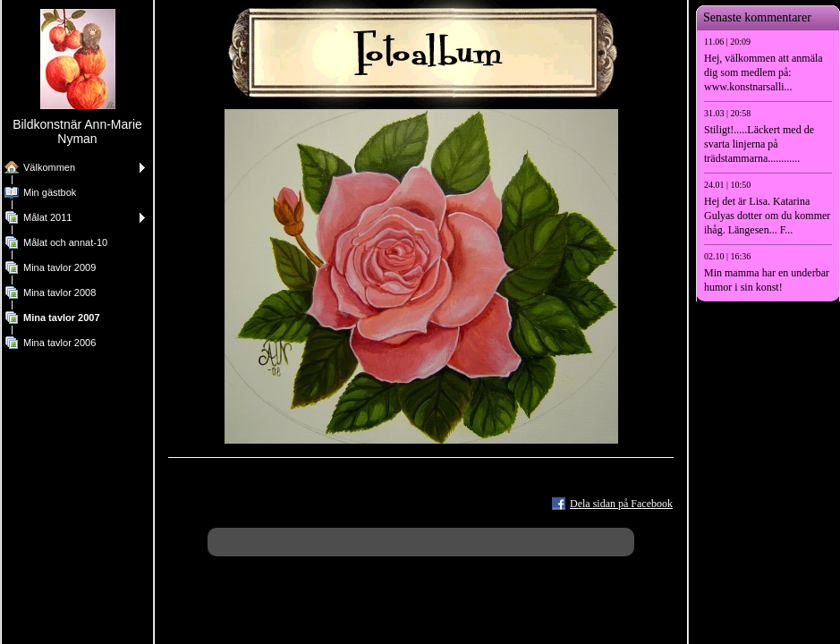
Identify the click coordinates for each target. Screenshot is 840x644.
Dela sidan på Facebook (621, 504)
